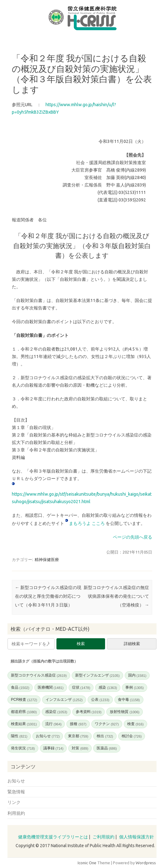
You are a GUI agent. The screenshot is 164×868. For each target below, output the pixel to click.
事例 (135, 687)
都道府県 (24, 712)
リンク (14, 802)
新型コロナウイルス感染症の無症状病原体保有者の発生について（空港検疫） (116, 596)
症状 (81, 687)
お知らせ (48, 736)
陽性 (19, 736)
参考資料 (89, 712)
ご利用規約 (104, 837)
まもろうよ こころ (87, 523)
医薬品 (107, 748)
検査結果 (24, 724)
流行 (53, 724)
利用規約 (16, 813)
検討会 (132, 736)
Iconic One (87, 863)
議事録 (53, 748)
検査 (135, 724)
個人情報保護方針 (137, 837)
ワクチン (107, 724)
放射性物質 (125, 712)
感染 (108, 687)
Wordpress (146, 863)
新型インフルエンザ (97, 675)
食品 (20, 687)
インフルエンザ (64, 700)
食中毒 (129, 700)
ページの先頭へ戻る (133, 537)
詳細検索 (132, 644)
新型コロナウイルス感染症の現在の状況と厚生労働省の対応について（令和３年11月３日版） (48, 596)
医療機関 (51, 687)
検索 (81, 644)
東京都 (78, 736)
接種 (78, 724)
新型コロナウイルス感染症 (39, 675)
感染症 (56, 712)
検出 (105, 736)
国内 (137, 675)
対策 (80, 748)
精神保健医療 (47, 559)
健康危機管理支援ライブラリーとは (53, 837)
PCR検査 (24, 700)
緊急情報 (16, 792)
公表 (100, 700)
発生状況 (23, 748)
